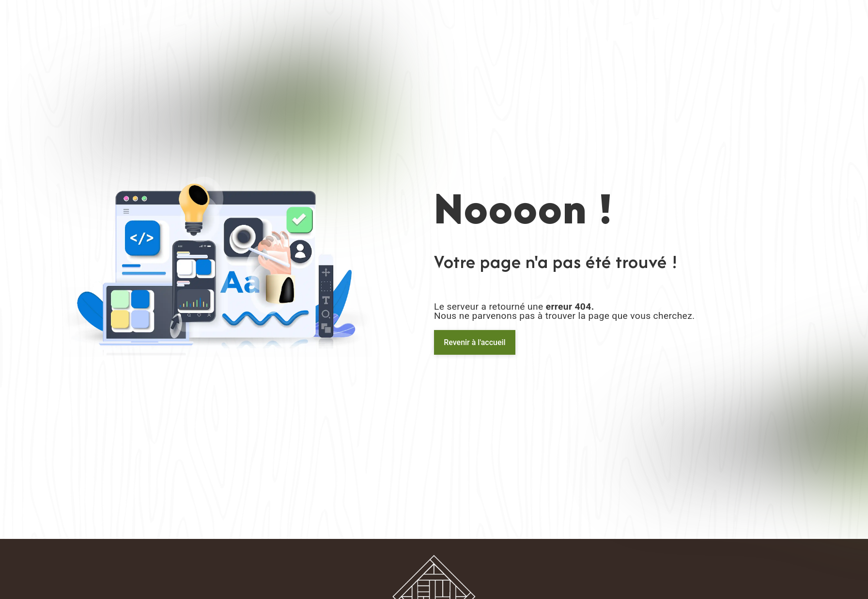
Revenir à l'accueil (474, 342)
